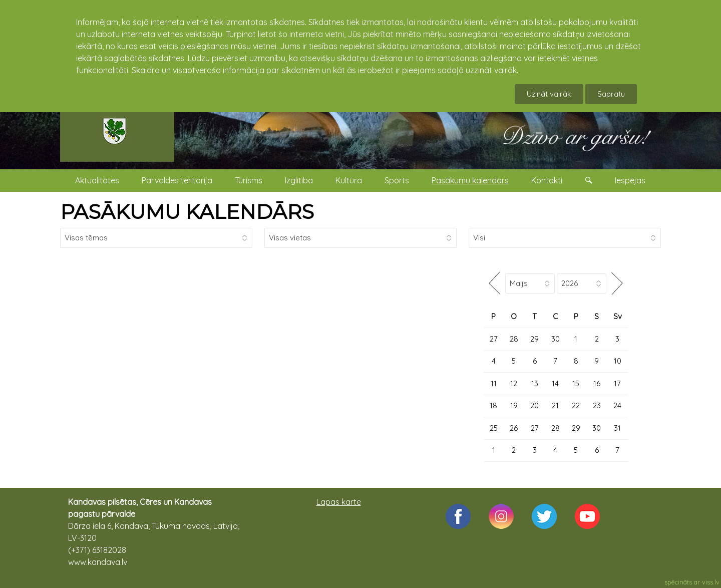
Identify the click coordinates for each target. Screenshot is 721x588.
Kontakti (547, 180)
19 (514, 405)
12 (514, 383)
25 (494, 428)
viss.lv (711, 582)
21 (555, 405)
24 (617, 405)
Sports (397, 180)
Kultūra (349, 180)
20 (534, 405)
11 (494, 383)
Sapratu (611, 94)
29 (534, 339)
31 (617, 428)
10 (618, 361)
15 (576, 383)
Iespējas (630, 180)
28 (514, 339)
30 (556, 339)
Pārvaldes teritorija (177, 180)
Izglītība (299, 180)
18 (493, 405)
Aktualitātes (97, 180)
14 (555, 383)
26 (514, 428)
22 (576, 405)
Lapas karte (339, 502)
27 (494, 339)
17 (617, 383)
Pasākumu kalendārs (470, 180)
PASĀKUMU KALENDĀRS (187, 212)
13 (535, 383)
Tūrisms (249, 180)
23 (597, 405)
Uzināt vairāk (549, 94)
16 (597, 383)
